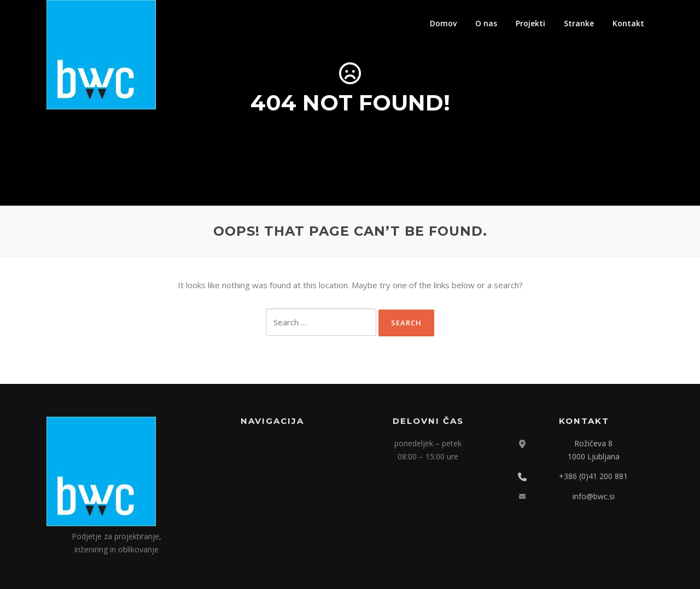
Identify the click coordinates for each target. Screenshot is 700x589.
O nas (486, 23)
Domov (443, 23)
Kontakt (628, 23)
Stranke (579, 23)
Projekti (530, 23)
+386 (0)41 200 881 (593, 476)
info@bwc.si (594, 496)
